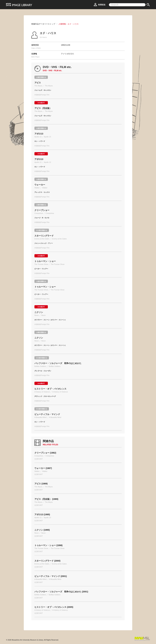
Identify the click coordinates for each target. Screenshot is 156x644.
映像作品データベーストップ (43, 24)
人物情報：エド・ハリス (69, 24)
